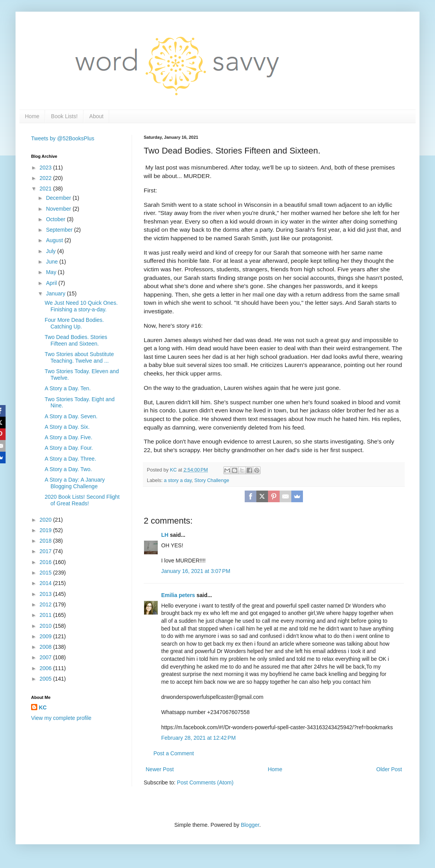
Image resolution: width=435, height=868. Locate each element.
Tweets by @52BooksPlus (63, 138)
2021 (46, 189)
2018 (46, 541)
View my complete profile (61, 718)
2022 (46, 178)
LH (165, 535)
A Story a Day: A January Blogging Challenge (75, 483)
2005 (46, 679)
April (52, 283)
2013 (46, 594)
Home (32, 116)
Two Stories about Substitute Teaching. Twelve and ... (79, 357)
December (59, 198)
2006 (46, 668)
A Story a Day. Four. (69, 448)
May (52, 272)
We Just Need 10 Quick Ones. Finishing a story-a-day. (81, 306)
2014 (46, 583)
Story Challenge (212, 480)
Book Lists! (64, 116)
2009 (46, 636)
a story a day (178, 480)
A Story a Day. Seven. (71, 416)
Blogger (250, 825)
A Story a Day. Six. (67, 427)
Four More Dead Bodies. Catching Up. (74, 323)
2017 (46, 551)
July (51, 251)
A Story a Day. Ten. (68, 388)
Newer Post (160, 769)
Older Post (389, 769)
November (59, 209)
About (97, 116)
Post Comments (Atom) (205, 782)
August (55, 240)
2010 (46, 626)
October (56, 219)
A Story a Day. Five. (69, 437)
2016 (46, 562)
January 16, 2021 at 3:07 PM (196, 571)
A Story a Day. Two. (68, 469)
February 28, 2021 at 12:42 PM (198, 738)
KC (43, 707)
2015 (46, 573)
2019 (46, 530)
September (60, 230)
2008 (46, 647)
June (52, 262)
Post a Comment (174, 753)
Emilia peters (178, 595)
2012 (46, 604)
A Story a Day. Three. (70, 459)
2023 (46, 168)
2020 (46, 520)
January (56, 293)
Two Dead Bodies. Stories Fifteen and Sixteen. (76, 340)
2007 (46, 657)
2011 (46, 615)
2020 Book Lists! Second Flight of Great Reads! (82, 500)
